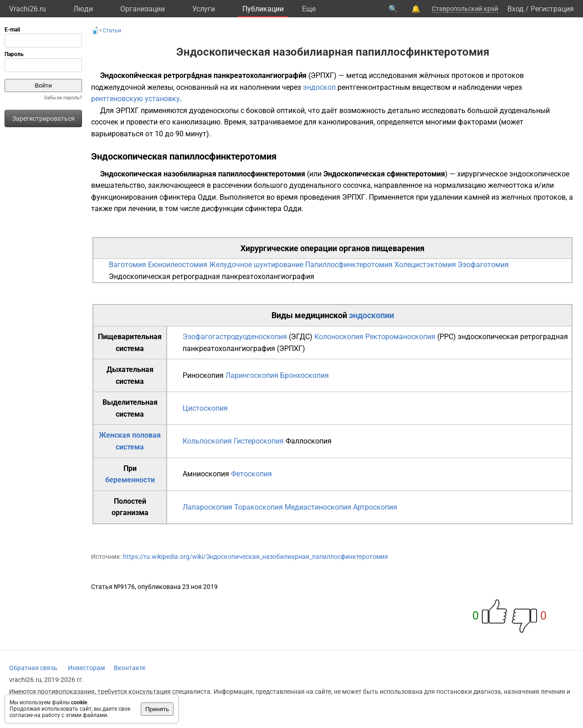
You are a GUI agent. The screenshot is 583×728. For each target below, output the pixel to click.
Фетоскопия (251, 474)
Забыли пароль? (63, 98)
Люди (83, 9)
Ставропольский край (465, 9)
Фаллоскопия (309, 441)
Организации (143, 9)
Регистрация (552, 9)
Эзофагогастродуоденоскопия (235, 337)
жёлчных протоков (451, 75)
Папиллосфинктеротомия (349, 265)
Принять (157, 709)
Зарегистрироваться (43, 119)
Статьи (112, 31)
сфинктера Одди (188, 197)
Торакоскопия (258, 507)
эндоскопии (371, 315)
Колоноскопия (339, 337)
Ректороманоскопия (400, 337)
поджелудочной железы (132, 87)
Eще (309, 9)
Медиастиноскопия (318, 507)
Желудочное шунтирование (256, 265)
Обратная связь (33, 668)
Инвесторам (86, 668)
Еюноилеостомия (178, 265)
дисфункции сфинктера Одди (251, 209)
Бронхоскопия (304, 375)
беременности (130, 480)
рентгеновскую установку (136, 99)
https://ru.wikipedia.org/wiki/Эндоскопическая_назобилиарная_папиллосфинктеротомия (256, 557)
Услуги (204, 9)
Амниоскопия (206, 474)
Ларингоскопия (252, 375)
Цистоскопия (205, 408)
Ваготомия (128, 265)
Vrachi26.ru (28, 9)
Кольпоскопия (207, 441)
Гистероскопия (259, 441)
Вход (516, 9)
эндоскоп (319, 87)
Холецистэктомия (425, 265)
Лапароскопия (207, 507)
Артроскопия (375, 507)
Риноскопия (203, 375)
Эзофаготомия (483, 265)
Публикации (263, 9)
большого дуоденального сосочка (312, 185)
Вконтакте (130, 668)
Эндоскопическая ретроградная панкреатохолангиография (212, 276)
